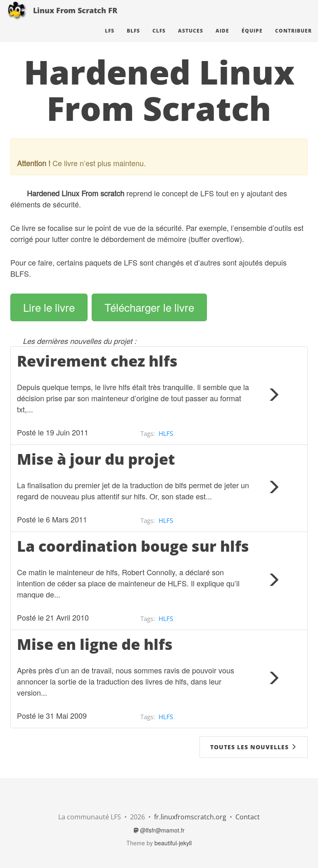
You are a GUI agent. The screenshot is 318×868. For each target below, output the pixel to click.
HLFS (166, 433)
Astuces (191, 39)
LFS (110, 39)
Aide (222, 39)
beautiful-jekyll (173, 843)
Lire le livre (49, 307)
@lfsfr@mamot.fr (159, 830)
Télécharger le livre (149, 307)
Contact (248, 817)
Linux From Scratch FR (75, 19)
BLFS (133, 39)
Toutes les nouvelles (254, 747)
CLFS (159, 39)
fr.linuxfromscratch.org (190, 817)
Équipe (252, 39)
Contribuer (293, 39)
